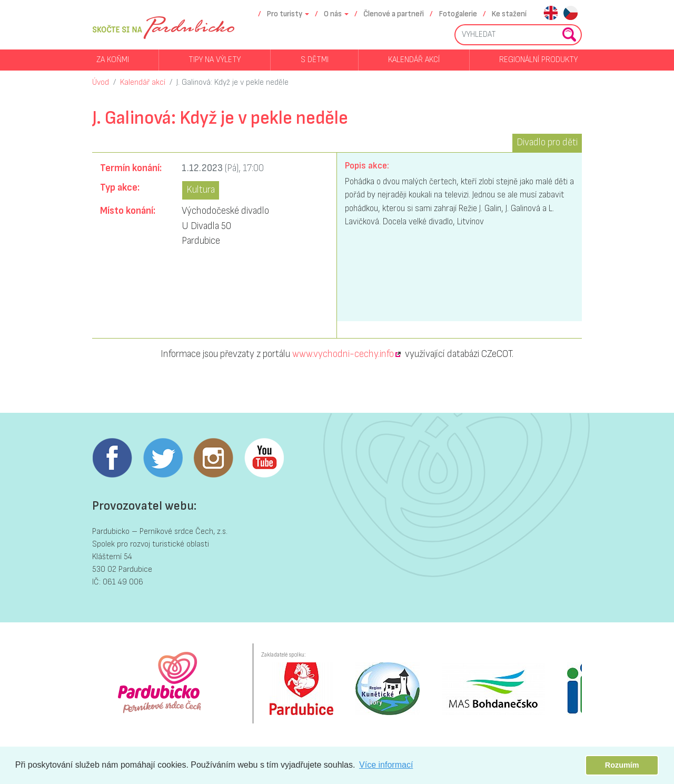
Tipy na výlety (215, 60)
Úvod (101, 82)
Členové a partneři (394, 14)
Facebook (112, 458)
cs (571, 14)
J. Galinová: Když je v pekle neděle (232, 82)
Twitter (163, 458)
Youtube (264, 458)
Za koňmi (113, 60)
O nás (333, 14)
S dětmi (315, 60)
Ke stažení (509, 14)
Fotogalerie (458, 14)
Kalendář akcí (414, 60)
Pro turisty (285, 14)
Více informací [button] (386, 765)
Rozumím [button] (622, 765)
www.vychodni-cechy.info (343, 354)
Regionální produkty (538, 60)
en (551, 14)
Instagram (213, 458)
